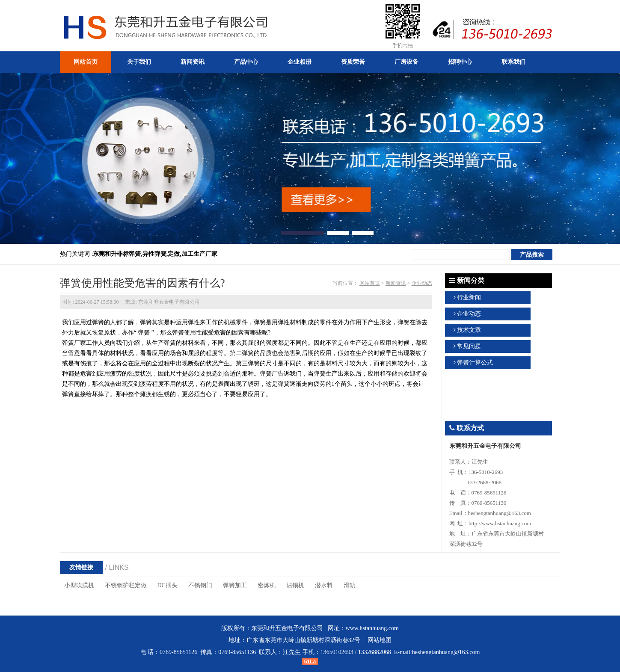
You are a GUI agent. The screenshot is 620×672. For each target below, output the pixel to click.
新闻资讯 (396, 283)
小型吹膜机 (79, 585)
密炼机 (267, 585)
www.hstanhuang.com (372, 628)
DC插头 (168, 585)
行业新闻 (469, 298)
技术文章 (469, 330)
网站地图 (380, 640)
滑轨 (350, 585)
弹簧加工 (235, 585)
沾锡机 (295, 585)
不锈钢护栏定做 (126, 585)
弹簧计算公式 (475, 363)
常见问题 (469, 346)
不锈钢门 (200, 585)
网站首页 (370, 283)
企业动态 (422, 283)
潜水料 (324, 585)
